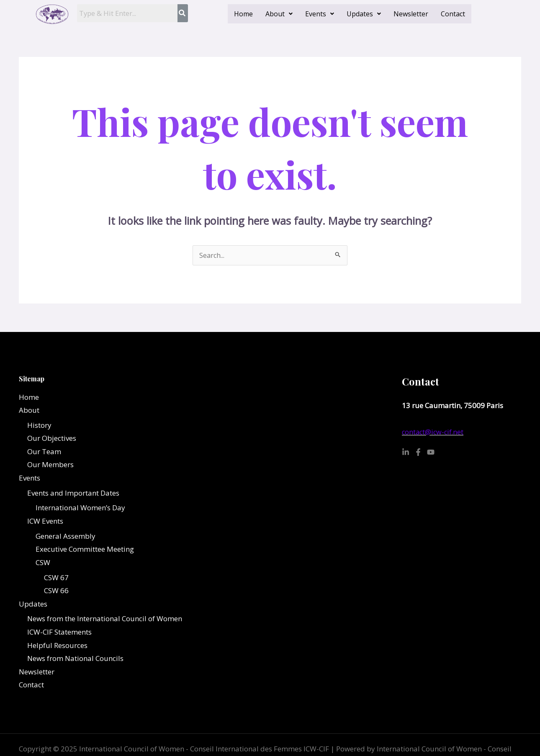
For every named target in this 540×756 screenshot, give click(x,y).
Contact (453, 14)
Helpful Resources (57, 646)
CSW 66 (56, 591)
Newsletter (411, 14)
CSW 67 (56, 578)
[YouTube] (431, 453)
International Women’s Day (80, 508)
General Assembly (66, 536)
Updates (364, 14)
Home (243, 14)
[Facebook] (418, 453)
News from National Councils (75, 659)
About (279, 14)
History (39, 426)
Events (320, 14)
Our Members (50, 465)
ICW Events (45, 521)
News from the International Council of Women (105, 619)
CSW (43, 563)
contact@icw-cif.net (434, 432)
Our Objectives (52, 438)
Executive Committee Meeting (85, 550)
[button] (279, 14)
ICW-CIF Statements (59, 633)
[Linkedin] (406, 453)
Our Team (44, 452)
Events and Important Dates (73, 493)
